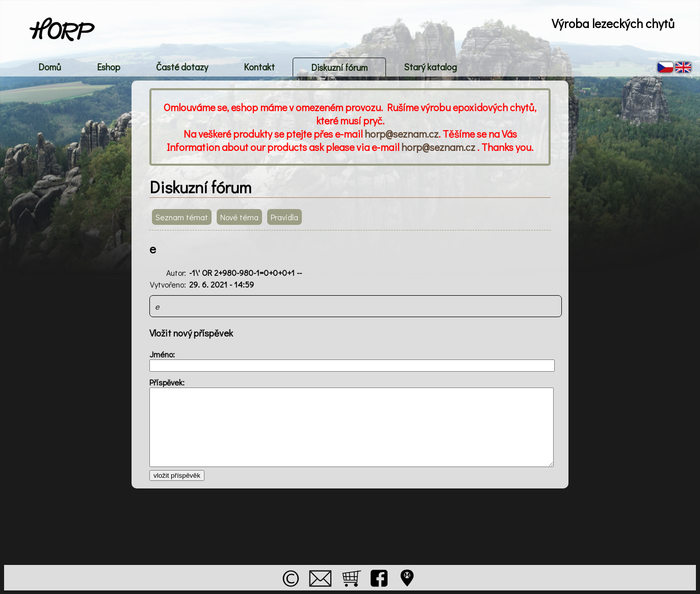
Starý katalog (430, 67)
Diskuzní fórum (339, 67)
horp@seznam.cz (401, 134)
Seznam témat (182, 217)
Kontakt (259, 67)
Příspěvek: (167, 382)
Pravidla (284, 217)
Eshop (109, 67)
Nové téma (239, 217)
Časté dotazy (182, 67)
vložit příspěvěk (177, 475)
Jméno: (162, 354)
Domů (50, 67)
